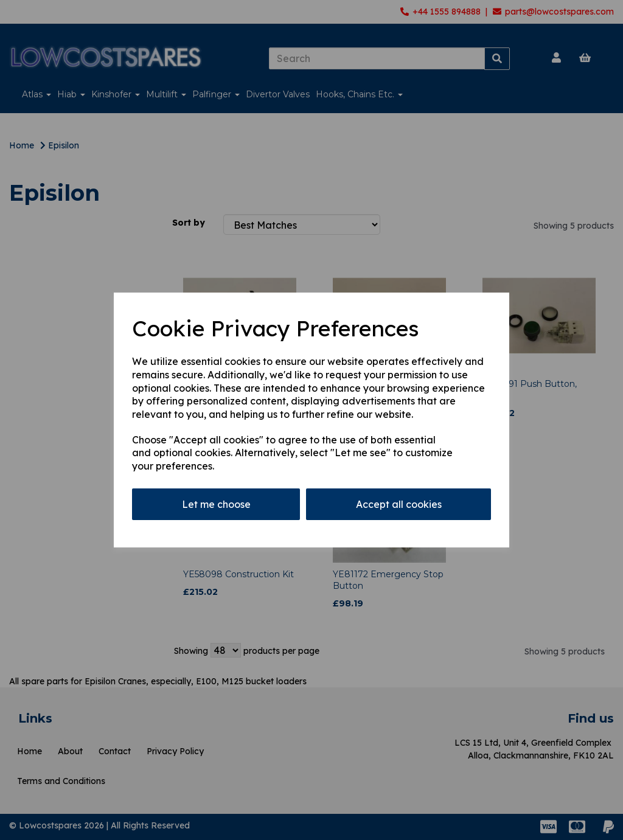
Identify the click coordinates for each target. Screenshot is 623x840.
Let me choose (216, 504)
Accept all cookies (399, 504)
